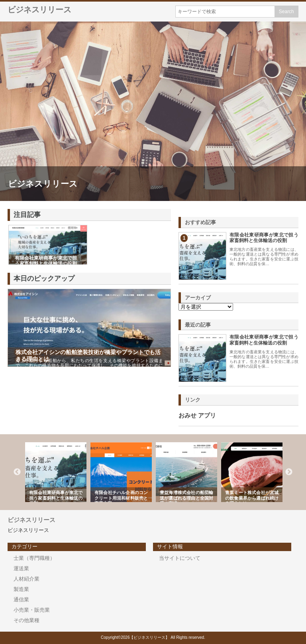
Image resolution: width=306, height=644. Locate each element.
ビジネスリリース (39, 10)
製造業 (21, 589)
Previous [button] (17, 472)
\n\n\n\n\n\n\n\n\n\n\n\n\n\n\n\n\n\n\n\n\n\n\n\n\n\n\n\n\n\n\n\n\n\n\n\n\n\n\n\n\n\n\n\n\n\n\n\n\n (206, 307)
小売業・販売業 (32, 610)
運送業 (21, 568)
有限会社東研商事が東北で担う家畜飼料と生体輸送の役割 (264, 238)
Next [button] (289, 472)
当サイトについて (180, 558)
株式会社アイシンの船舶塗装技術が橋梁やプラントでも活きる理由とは (88, 355)
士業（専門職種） (34, 558)
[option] (56, 472)
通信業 (21, 600)
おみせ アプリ (197, 416)
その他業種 (26, 620)
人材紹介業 (26, 579)
